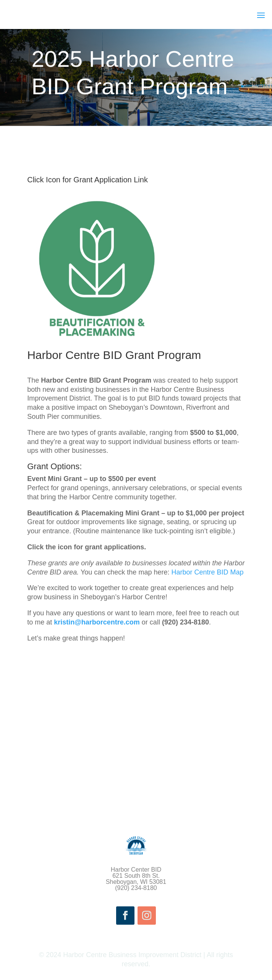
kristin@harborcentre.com (97, 622)
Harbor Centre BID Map (207, 572)
